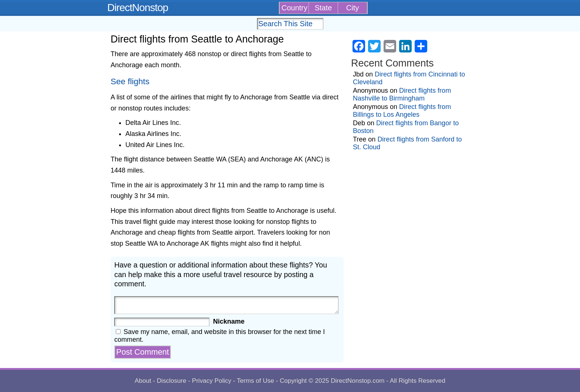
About (143, 381)
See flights (130, 81)
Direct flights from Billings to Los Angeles (402, 111)
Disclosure (172, 381)
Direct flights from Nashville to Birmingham (402, 94)
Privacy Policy (212, 381)
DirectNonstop (138, 8)
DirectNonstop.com (358, 381)
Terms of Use (255, 381)
